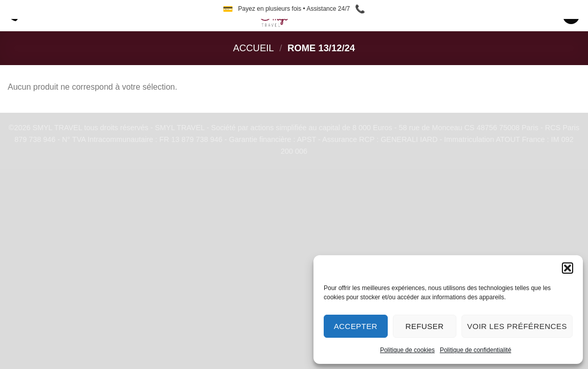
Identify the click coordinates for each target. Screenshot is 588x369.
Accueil (254, 48)
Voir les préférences (517, 326)
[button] (568, 268)
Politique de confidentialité (476, 350)
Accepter (356, 326)
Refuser (424, 326)
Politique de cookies (407, 350)
